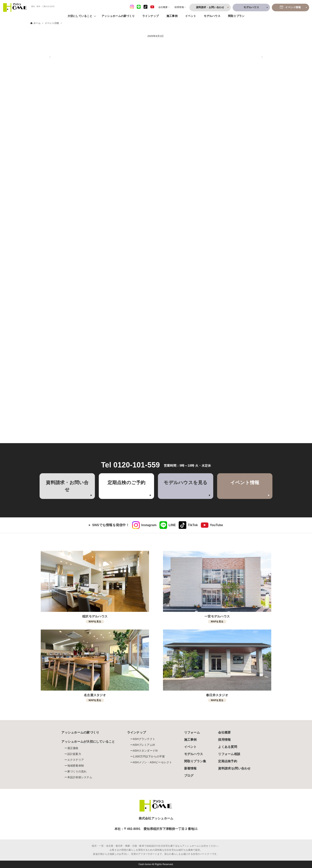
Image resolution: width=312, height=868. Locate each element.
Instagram (149, 525)
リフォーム (192, 732)
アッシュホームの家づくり (118, 16)
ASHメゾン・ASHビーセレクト (153, 762)
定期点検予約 (228, 761)
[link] (144, 525)
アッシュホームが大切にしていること (88, 742)
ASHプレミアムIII (144, 745)
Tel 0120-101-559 (130, 465)
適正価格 (73, 748)
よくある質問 (228, 747)
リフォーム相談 (229, 754)
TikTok (193, 525)
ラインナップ (151, 16)
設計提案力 (74, 754)
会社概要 (224, 732)
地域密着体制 (76, 766)
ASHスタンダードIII (145, 751)
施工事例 (172, 16)
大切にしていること (80, 16)
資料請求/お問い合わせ (234, 768)
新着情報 (190, 768)
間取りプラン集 (195, 761)
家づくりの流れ (77, 771)
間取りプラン (236, 16)
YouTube (217, 525)
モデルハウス (212, 16)
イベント (191, 16)
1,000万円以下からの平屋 (149, 756)
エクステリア (76, 760)
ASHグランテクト (144, 739)
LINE (172, 525)
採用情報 (224, 740)
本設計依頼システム (80, 777)
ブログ (189, 776)
